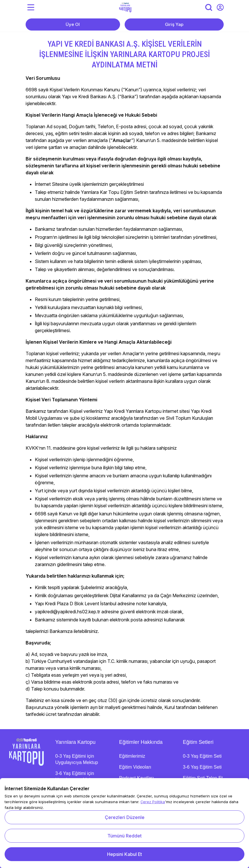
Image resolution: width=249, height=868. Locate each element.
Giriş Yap (174, 24)
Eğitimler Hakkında (141, 742)
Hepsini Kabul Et (125, 854)
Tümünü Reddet (125, 836)
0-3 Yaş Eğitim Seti (202, 756)
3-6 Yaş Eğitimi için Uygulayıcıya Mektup (77, 777)
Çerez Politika (153, 802)
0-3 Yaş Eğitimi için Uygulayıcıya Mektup (77, 759)
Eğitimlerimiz (132, 756)
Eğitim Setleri (198, 742)
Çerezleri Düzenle (125, 817)
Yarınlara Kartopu (75, 742)
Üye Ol (73, 24)
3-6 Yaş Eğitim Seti (202, 767)
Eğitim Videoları (135, 767)
